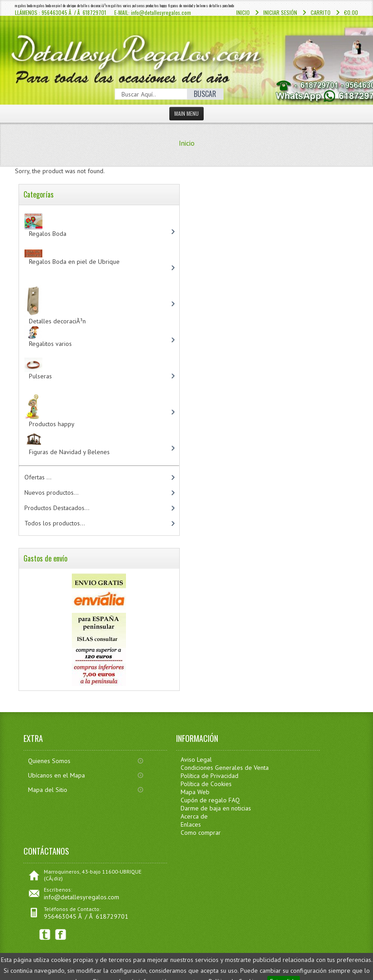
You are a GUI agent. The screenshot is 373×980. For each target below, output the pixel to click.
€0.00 (351, 12)
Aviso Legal (196, 759)
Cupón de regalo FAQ (210, 800)
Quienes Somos (49, 761)
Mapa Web (195, 792)
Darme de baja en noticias (216, 808)
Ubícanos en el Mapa (56, 775)
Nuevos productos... (51, 492)
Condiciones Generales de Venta (225, 768)
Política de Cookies (206, 784)
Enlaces (191, 824)
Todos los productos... (55, 523)
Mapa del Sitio (48, 790)
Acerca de (194, 816)
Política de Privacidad (210, 776)
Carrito (321, 12)
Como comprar (201, 833)
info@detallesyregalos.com (82, 897)
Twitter (45, 935)
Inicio (243, 12)
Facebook (61, 935)
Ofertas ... (38, 477)
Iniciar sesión (280, 12)
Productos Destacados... (57, 508)
